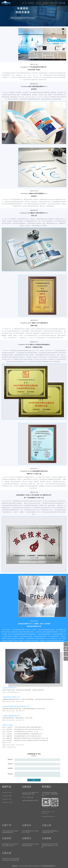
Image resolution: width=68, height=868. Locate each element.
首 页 (25, 3)
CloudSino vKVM (7, 802)
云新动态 (31, 3)
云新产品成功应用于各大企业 (30, 801)
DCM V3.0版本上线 (28, 797)
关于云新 (62, 3)
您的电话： (11, 764)
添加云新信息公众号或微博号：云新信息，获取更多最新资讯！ (50, 794)
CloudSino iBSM (7, 796)
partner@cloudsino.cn (48, 816)
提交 (34, 780)
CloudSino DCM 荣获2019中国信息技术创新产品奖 (30, 793)
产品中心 (38, 3)
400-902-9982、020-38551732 (48, 812)
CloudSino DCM (7, 793)
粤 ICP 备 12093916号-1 (33, 866)
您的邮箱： (11, 768)
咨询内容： (11, 774)
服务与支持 (54, 3)
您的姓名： (11, 759)
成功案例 (46, 3)
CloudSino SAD (7, 799)
